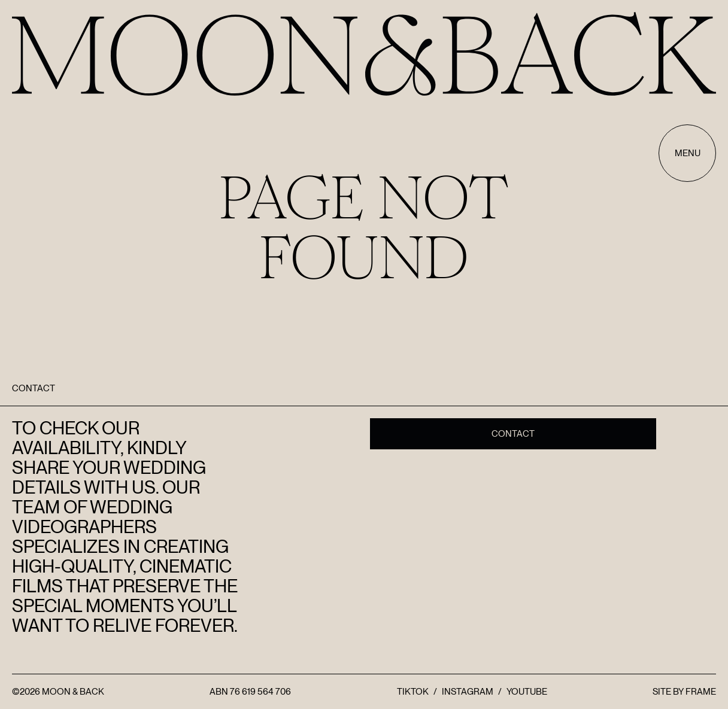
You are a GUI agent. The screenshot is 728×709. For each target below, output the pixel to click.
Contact (513, 434)
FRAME (701, 692)
